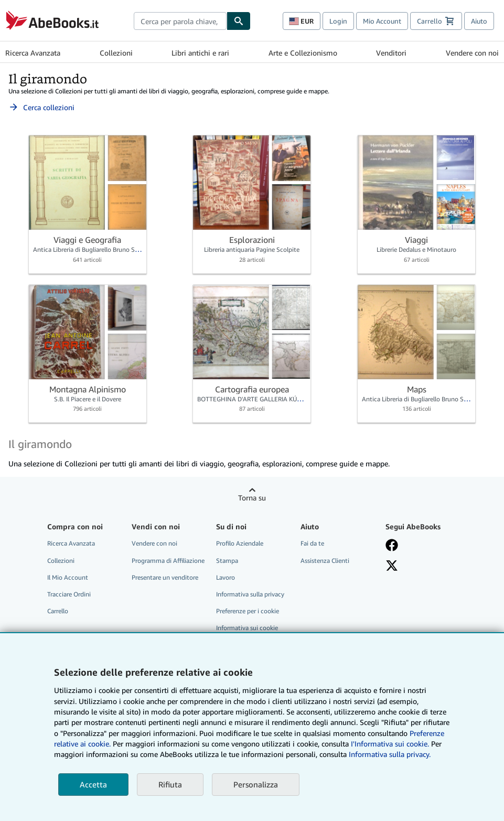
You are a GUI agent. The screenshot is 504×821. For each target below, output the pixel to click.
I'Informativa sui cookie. (390, 744)
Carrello (58, 611)
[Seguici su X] (392, 566)
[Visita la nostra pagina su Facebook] (392, 545)
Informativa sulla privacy (250, 594)
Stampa (227, 561)
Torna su (252, 498)
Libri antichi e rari (200, 53)
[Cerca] (239, 21)
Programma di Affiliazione (168, 561)
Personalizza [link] (256, 784)
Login (338, 21)
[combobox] (180, 21)
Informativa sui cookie (247, 628)
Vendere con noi (472, 53)
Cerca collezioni (41, 107)
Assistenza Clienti (325, 561)
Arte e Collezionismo (303, 53)
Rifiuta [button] (170, 784)
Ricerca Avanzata (33, 53)
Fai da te (312, 543)
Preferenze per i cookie (248, 611)
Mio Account (382, 21)
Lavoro (226, 577)
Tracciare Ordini (69, 594)
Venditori (391, 53)
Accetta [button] (93, 784)
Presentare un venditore (165, 577)
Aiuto (479, 21)
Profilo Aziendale (240, 543)
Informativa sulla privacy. (390, 754)
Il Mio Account (68, 577)
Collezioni (116, 53)
